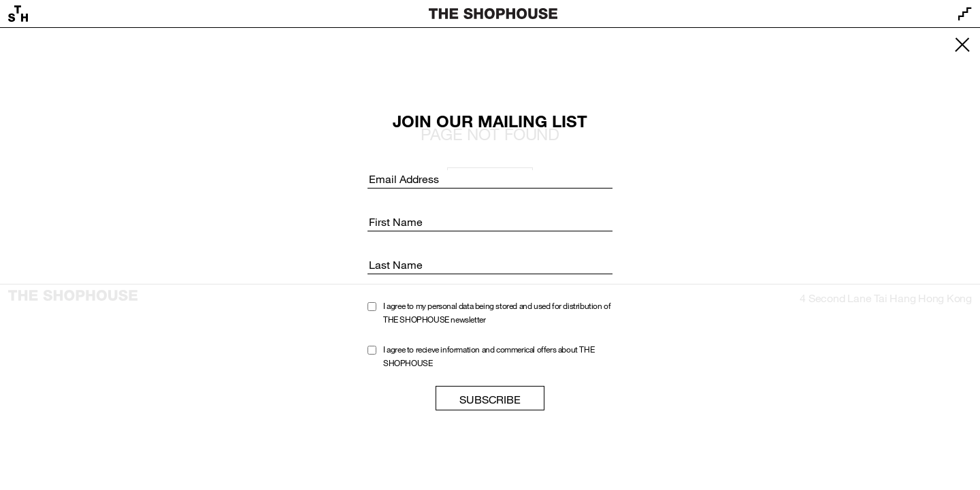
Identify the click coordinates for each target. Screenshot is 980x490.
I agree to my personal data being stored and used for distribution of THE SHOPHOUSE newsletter (497, 312)
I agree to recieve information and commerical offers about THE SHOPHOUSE (489, 356)
